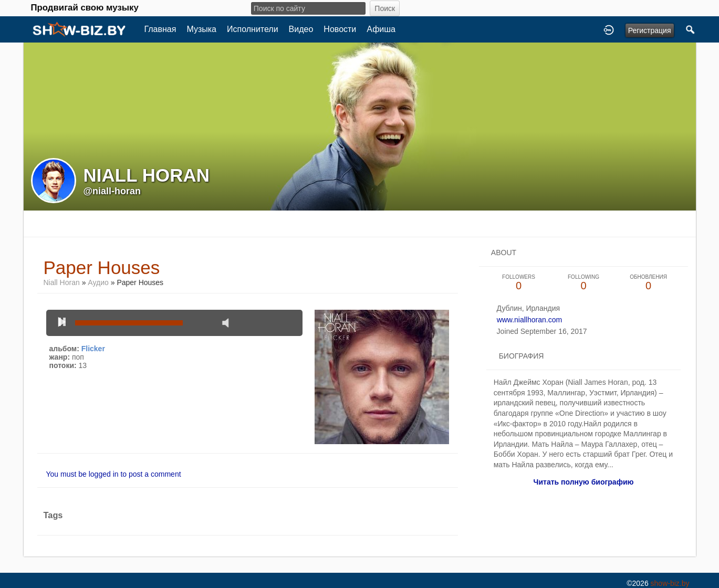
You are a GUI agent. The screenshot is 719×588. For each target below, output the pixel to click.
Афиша (381, 29)
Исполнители (253, 29)
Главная (160, 29)
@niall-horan (112, 191)
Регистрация (650, 30)
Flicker (93, 349)
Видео (301, 29)
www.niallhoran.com (530, 320)
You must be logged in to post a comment (114, 474)
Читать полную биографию (584, 482)
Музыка (201, 29)
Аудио (98, 282)
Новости (340, 29)
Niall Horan (62, 282)
